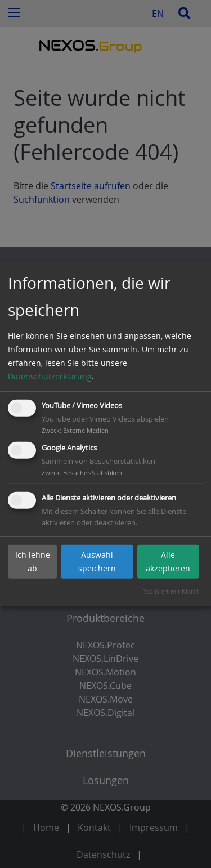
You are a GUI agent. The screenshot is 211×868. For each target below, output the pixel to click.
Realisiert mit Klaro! (170, 591)
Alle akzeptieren (168, 561)
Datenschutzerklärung (50, 376)
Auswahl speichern (97, 561)
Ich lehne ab (33, 561)
